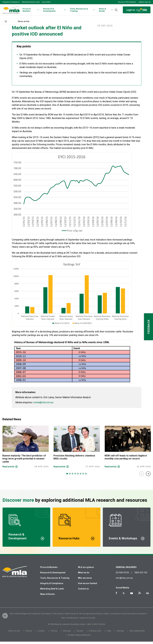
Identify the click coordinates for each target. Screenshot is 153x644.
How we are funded (88, 586)
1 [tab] (67, 476)
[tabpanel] (26, 449)
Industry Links (95, 633)
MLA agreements (137, 633)
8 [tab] (86, 476)
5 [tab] (78, 476)
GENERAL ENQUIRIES (126, 570)
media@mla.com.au (43, 405)
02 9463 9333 (122, 575)
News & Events (48, 596)
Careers (80, 633)
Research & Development (53, 575)
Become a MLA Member (127, 2)
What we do (84, 575)
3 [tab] (72, 476)
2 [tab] (70, 476)
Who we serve (85, 580)
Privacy (29, 633)
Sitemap (120, 633)
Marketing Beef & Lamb (31, 2)
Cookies (41, 633)
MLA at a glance (86, 570)
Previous (142, 476)
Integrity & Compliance (11, 2)
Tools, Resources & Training (55, 580)
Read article (8, 469)
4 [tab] (75, 476)
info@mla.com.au (124, 580)
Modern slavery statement (79, 637)
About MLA (46, 2)
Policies (54, 633)
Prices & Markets (49, 570)
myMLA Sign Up (145, 2)
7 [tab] (83, 476)
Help (109, 633)
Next (148, 476)
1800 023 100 (141, 575)
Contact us (83, 591)
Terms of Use (14, 633)
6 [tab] (81, 476)
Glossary (67, 633)
